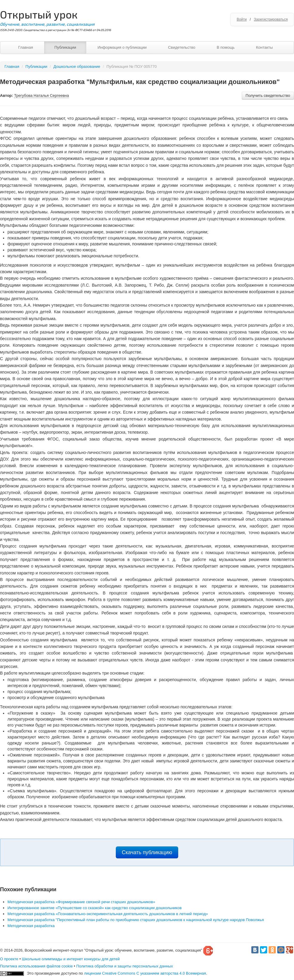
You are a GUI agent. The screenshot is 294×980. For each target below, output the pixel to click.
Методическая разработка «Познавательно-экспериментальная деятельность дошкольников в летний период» (108, 914)
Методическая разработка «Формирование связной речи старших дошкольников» (81, 902)
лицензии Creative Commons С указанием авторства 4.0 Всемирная (145, 973)
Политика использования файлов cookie (36, 966)
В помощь (226, 47)
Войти (242, 19)
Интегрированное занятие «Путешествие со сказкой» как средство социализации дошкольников (95, 908)
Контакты (264, 47)
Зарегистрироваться (271, 19)
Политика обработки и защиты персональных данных (124, 966)
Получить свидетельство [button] (268, 95)
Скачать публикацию (147, 852)
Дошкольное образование (77, 66)
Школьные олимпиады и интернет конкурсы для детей (71, 959)
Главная (26, 47)
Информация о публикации (122, 47)
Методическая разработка (31, 926)
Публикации (65, 47)
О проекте (9, 959)
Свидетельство (182, 47)
